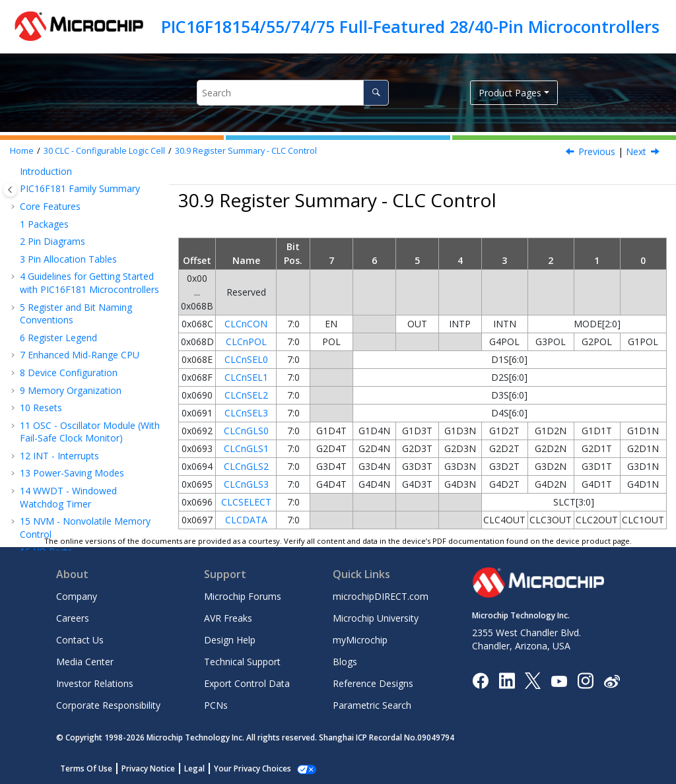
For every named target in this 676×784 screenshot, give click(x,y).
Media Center (85, 662)
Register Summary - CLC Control (246, 151)
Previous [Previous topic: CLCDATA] (597, 151)
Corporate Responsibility (108, 705)
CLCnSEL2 (246, 395)
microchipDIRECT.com (381, 596)
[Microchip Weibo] (612, 681)
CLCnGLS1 (246, 448)
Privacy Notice (148, 768)
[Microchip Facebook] (480, 680)
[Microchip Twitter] (533, 680)
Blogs (345, 662)
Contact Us (80, 640)
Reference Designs (373, 683)
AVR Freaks (228, 618)
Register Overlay (74, 266)
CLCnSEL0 (246, 359)
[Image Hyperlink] (559, 681)
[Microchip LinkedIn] (507, 680)
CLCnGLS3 (246, 484)
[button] (24, 179)
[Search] (376, 93)
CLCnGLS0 (246, 431)
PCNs (216, 705)
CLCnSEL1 (246, 377)
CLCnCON (246, 324)
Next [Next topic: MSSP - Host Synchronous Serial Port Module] (636, 151)
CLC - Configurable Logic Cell (104, 151)
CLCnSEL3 (246, 413)
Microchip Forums (243, 596)
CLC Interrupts (70, 179)
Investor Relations (95, 683)
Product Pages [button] (510, 93)
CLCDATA (246, 520)
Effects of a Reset (77, 196)
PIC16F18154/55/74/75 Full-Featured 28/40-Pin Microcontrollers (410, 26)
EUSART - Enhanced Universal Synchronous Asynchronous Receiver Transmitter (90, 389)
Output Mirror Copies (84, 214)
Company (77, 596)
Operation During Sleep (89, 231)
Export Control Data (247, 683)
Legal (194, 768)
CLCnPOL (246, 342)
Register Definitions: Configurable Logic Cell (82, 291)
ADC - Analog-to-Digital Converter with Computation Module (81, 432)
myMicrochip (360, 640)
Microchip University (376, 618)
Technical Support (242, 662)
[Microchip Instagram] (585, 680)
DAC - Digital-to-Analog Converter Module (77, 469)
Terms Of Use (86, 768)
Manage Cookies (245, 768)
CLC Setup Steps (75, 249)
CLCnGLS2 (246, 466)
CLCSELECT (246, 502)
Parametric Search (372, 705)
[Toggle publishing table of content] (10, 190)
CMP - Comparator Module (84, 493)
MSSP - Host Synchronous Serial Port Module (83, 351)
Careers (73, 618)
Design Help (230, 640)
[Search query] (293, 93)
